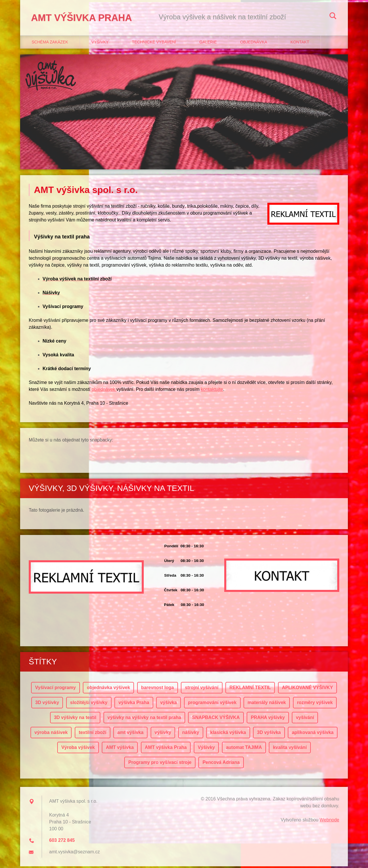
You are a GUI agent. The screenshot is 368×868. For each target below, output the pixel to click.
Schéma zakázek (50, 43)
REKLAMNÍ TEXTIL (250, 689)
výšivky (163, 734)
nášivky (191, 734)
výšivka (168, 704)
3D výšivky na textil (75, 719)
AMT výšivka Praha (166, 749)
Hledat (333, 17)
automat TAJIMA (244, 749)
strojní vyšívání (202, 689)
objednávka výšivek (108, 689)
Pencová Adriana (221, 764)
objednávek (104, 391)
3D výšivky (47, 704)
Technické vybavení (154, 43)
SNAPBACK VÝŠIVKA (216, 719)
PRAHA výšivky (268, 719)
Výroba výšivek (78, 749)
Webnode (329, 822)
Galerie (208, 43)
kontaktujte (212, 391)
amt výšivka (130, 734)
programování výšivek (212, 704)
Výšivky (100, 43)
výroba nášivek (51, 734)
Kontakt (300, 43)
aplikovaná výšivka (313, 734)
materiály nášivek (267, 704)
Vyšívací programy (55, 689)
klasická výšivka (228, 734)
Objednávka (254, 43)
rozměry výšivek (315, 704)
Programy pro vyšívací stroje (160, 764)
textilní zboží (93, 734)
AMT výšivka (120, 749)
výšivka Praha (134, 704)
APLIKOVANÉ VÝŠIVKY (308, 689)
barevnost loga (158, 689)
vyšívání (305, 719)
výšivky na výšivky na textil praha (144, 719)
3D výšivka (269, 734)
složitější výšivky (89, 704)
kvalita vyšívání (290, 749)
